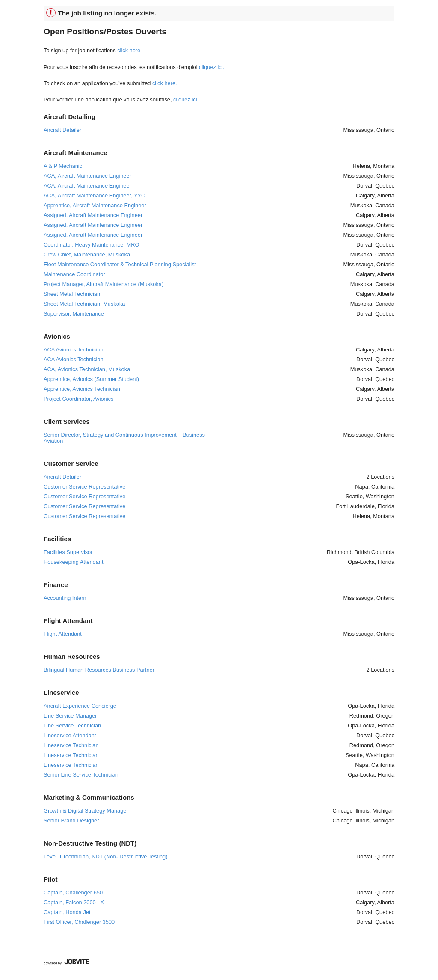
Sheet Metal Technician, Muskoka (84, 304)
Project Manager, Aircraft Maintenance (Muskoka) (104, 284)
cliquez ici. (212, 67)
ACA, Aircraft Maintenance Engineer (87, 176)
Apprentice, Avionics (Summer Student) (91, 379)
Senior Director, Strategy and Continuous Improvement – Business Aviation (124, 438)
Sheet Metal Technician (72, 294)
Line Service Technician (72, 725)
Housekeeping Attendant (73, 562)
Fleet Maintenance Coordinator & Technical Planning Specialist (120, 264)
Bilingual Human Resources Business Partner (99, 670)
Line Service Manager (70, 716)
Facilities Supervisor (68, 552)
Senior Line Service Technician (81, 775)
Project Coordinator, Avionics (78, 399)
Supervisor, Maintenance (74, 314)
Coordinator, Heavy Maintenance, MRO (91, 245)
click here (129, 50)
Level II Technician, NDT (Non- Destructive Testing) (105, 856)
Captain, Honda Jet (67, 912)
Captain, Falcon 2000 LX (74, 902)
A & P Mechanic (63, 166)
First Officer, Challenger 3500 (79, 922)
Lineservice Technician (71, 745)
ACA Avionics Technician (74, 350)
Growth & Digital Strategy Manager (86, 811)
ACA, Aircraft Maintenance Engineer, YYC (94, 195)
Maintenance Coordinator (74, 274)
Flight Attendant (63, 634)
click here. (165, 83)
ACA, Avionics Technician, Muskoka (87, 369)
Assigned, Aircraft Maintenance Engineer (93, 215)
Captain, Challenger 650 (73, 892)
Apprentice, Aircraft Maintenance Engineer (95, 205)
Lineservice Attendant (70, 735)
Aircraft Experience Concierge (80, 706)
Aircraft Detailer (62, 130)
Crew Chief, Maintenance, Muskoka (87, 255)
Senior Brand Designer (71, 821)
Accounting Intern (65, 598)
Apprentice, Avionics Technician (82, 389)
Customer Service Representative (84, 487)
